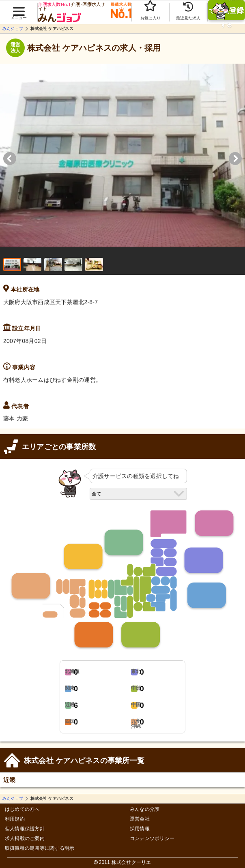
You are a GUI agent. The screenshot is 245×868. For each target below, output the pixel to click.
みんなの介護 (145, 809)
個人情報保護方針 (25, 829)
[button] (19, 9)
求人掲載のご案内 (25, 839)
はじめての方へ (22, 809)
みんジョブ (13, 29)
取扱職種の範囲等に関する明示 (40, 848)
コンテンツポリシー (152, 839)
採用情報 (140, 829)
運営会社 (140, 819)
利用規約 (15, 819)
